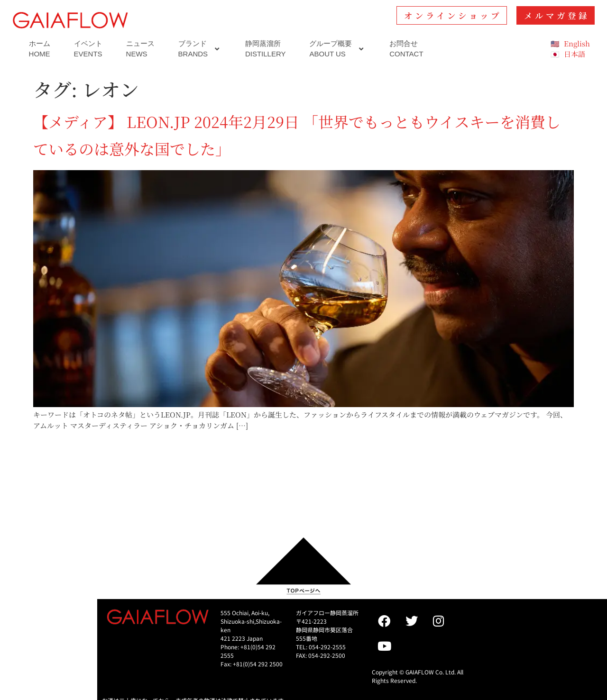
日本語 (575, 54)
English (577, 43)
